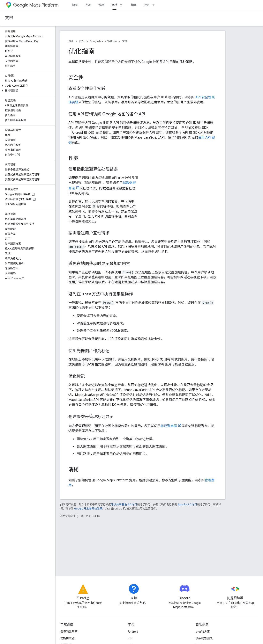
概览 (75, 5)
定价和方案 (203, 632)
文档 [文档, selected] (114, 5)
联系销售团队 (204, 638)
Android (133, 632)
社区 (147, 5)
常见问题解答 (69, 632)
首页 (71, 41)
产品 (88, 5)
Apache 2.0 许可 (187, 504)
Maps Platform (36, 5)
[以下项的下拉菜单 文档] (122, 5)
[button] (27, 86)
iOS (130, 638)
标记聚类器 (169, 426)
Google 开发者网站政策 (88, 509)
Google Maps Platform (103, 41)
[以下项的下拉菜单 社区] (155, 5)
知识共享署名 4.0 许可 (124, 504)
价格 (101, 5)
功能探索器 (67, 638)
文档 (9, 18)
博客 (134, 5)
